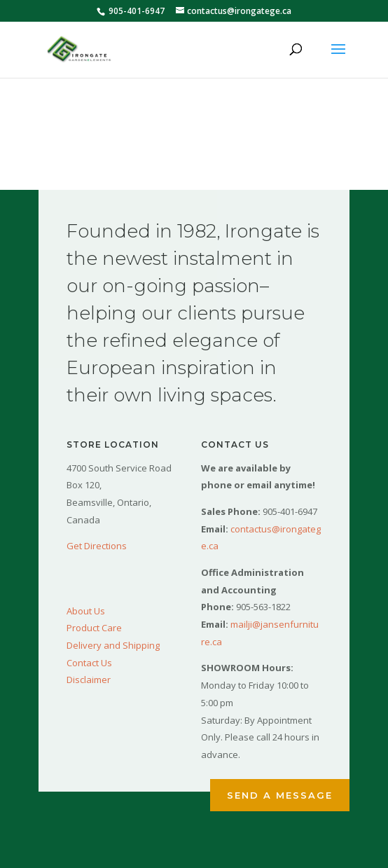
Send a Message (280, 795)
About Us (86, 611)
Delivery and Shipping (113, 645)
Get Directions (97, 546)
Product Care (94, 628)
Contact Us (89, 663)
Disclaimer (89, 680)
